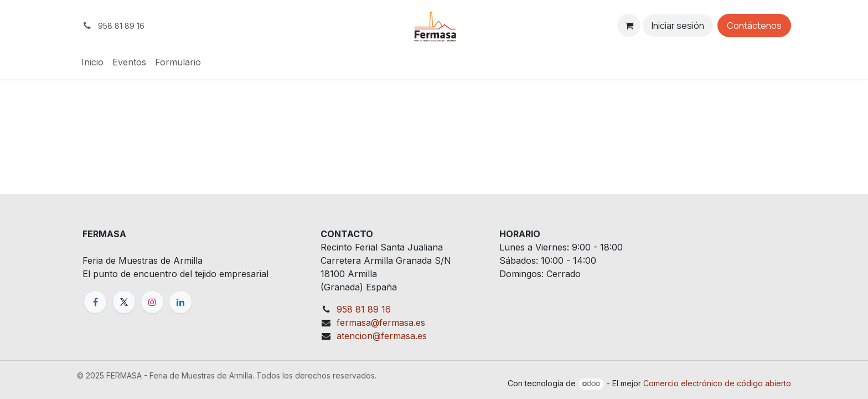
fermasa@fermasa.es (381, 323)
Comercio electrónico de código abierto (717, 383)
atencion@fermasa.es (382, 336)
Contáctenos (754, 25)
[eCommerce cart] (629, 25)
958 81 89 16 (364, 309)
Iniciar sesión (678, 25)
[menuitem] (92, 62)
